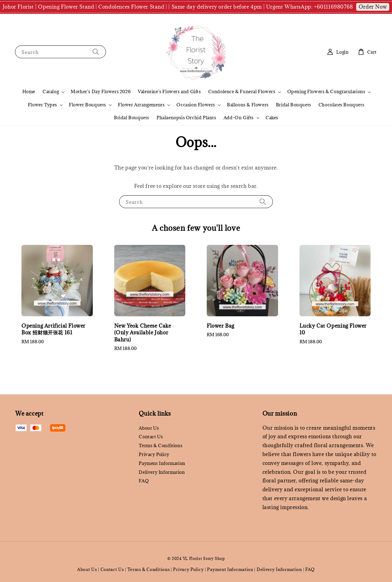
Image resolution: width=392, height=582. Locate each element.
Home (29, 91)
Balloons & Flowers (248, 105)
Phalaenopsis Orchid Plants (186, 118)
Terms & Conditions (160, 445)
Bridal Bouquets (294, 105)
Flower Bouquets (87, 105)
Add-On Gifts (239, 118)
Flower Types (42, 105)
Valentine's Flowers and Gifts (169, 91)
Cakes (272, 118)
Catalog (51, 92)
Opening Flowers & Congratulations (326, 92)
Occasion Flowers (196, 105)
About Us (149, 428)
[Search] (96, 52)
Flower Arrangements (141, 105)
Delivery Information (162, 472)
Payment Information (162, 463)
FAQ (144, 481)
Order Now (373, 7)
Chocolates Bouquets (341, 105)
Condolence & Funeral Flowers (242, 92)
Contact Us (151, 437)
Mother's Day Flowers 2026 (101, 91)
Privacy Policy (154, 454)
